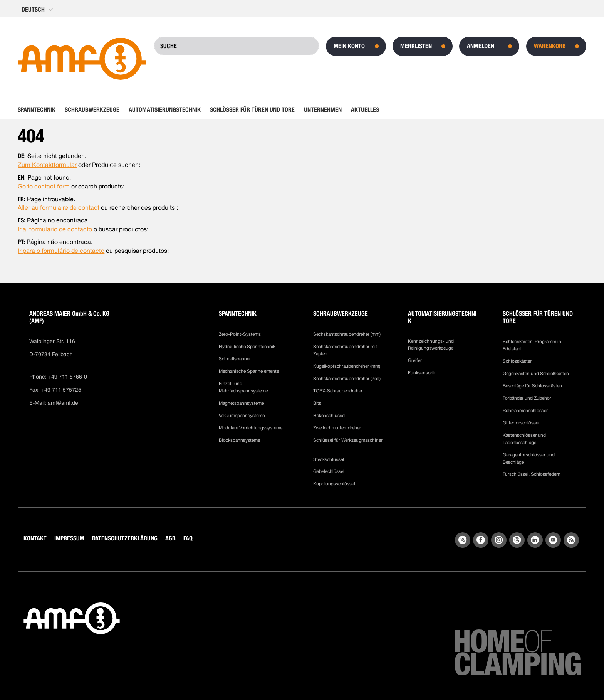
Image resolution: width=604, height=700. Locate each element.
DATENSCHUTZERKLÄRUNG (125, 538)
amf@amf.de (63, 403)
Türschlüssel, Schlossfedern (532, 474)
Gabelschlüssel (329, 471)
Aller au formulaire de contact (59, 208)
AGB (170, 538)
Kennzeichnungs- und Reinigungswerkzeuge (431, 345)
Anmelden (481, 46)
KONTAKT (35, 538)
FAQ (188, 538)
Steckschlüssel (329, 459)
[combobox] (237, 46)
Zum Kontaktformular (47, 165)
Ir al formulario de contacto (55, 229)
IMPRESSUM (69, 538)
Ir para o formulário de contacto (61, 251)
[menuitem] (39, 110)
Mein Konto (349, 46)
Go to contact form (44, 186)
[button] (38, 10)
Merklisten (416, 46)
